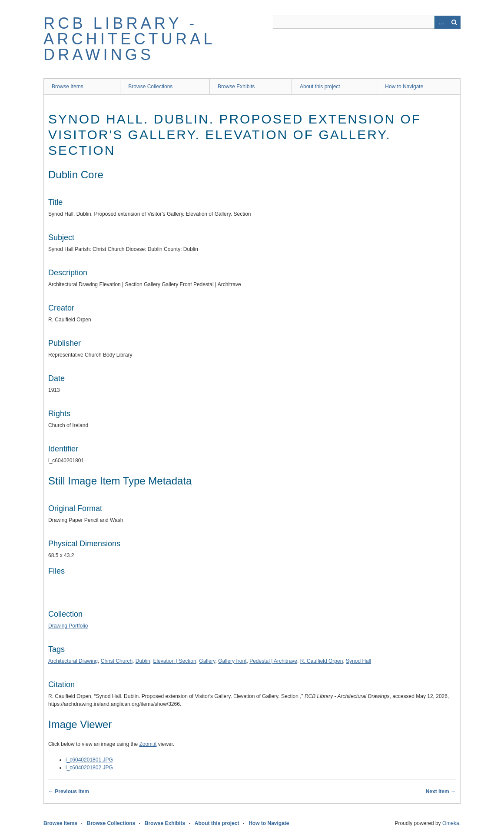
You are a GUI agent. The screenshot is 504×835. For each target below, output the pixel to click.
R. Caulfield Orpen (322, 661)
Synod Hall (358, 661)
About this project (320, 87)
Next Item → (441, 792)
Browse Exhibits (236, 87)
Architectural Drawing (73, 661)
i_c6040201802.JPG (89, 768)
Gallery (207, 661)
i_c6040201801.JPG (89, 760)
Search (454, 22)
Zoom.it (148, 744)
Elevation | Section (174, 661)
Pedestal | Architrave (273, 661)
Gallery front (232, 661)
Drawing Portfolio (68, 626)
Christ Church (117, 661)
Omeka (451, 823)
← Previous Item (69, 792)
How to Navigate (404, 87)
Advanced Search (441, 22)
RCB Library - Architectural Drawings (129, 39)
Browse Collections (150, 87)
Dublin (143, 661)
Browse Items (68, 87)
